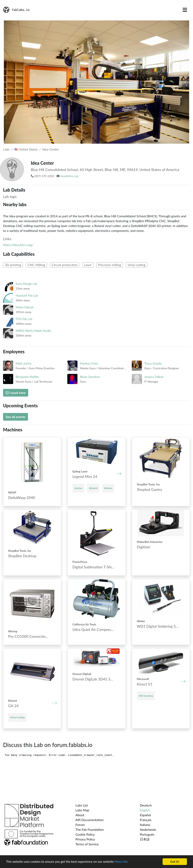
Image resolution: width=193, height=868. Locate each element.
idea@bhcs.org (69, 176)
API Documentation (90, 820)
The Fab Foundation (90, 829)
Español (145, 815)
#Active (78, 488)
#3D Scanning (146, 696)
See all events (16, 417)
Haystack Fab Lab (27, 296)
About (80, 815)
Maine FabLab (25, 307)
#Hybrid (93, 488)
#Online (108, 488)
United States (26, 149)
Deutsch (146, 805)
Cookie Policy (85, 834)
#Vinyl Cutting (17, 717)
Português (147, 834)
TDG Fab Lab (24, 319)
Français (146, 820)
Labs (6, 149)
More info (125, 862)
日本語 (145, 839)
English (145, 810)
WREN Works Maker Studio (33, 331)
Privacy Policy (85, 839)
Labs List (82, 805)
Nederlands (148, 829)
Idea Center (51, 149)
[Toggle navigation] (185, 10)
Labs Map (82, 810)
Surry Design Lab (26, 284)
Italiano (145, 825)
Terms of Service (87, 844)
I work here (16, 393)
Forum (80, 825)
